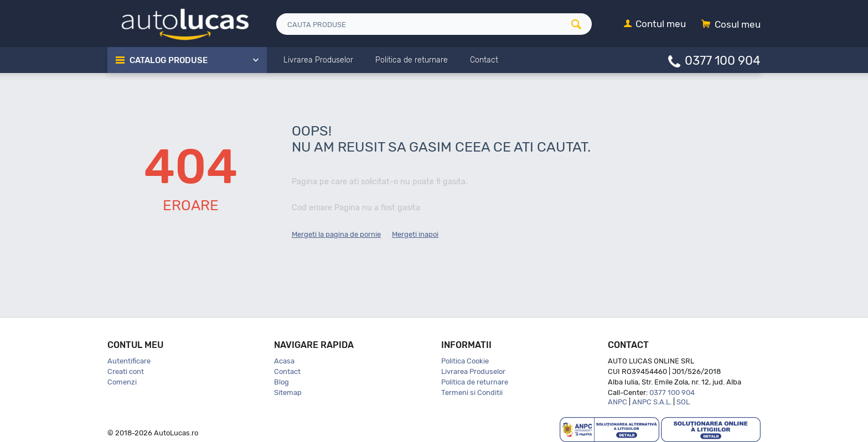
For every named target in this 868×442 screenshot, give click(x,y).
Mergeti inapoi (415, 234)
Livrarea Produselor (473, 371)
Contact (287, 371)
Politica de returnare (475, 382)
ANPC (618, 402)
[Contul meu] (655, 25)
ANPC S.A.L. (652, 402)
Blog (281, 382)
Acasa (284, 361)
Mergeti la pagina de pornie (336, 234)
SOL (683, 402)
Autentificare (129, 361)
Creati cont (126, 371)
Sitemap (288, 392)
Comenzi (122, 382)
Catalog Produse (169, 60)
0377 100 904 (723, 60)
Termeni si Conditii (472, 392)
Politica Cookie (465, 361)
